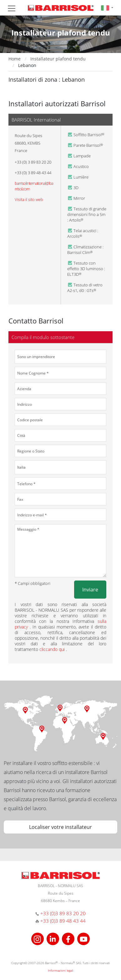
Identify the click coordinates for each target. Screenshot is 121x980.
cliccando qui (53, 649)
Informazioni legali (61, 970)
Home (15, 59)
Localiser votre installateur (61, 827)
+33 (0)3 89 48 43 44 (63, 921)
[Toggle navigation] (12, 8)
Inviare (90, 590)
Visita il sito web (29, 199)
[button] (107, 8)
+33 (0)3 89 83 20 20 (63, 913)
